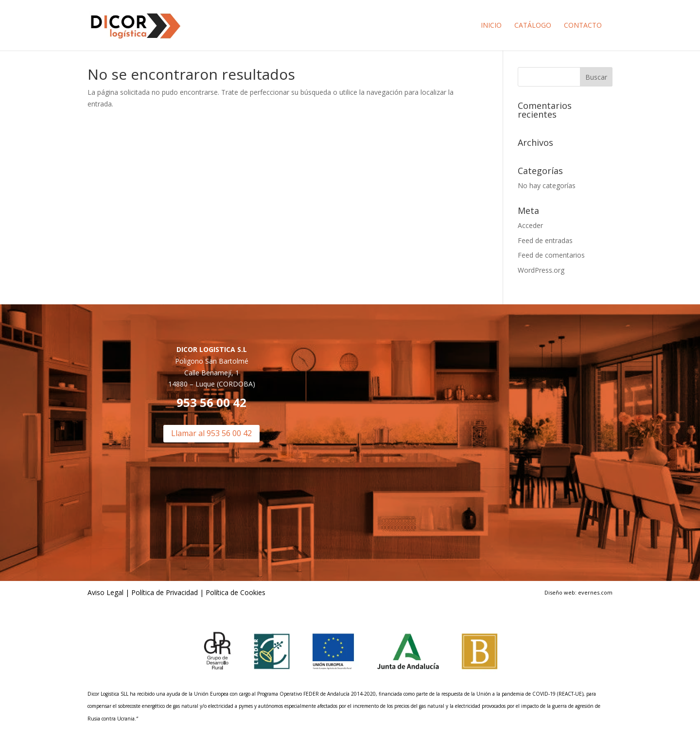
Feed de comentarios (551, 255)
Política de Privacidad (165, 592)
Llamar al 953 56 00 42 (211, 433)
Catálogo (533, 26)
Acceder (530, 225)
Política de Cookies (235, 592)
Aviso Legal (105, 592)
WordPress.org (541, 270)
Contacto (583, 26)
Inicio (491, 26)
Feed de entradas (545, 240)
